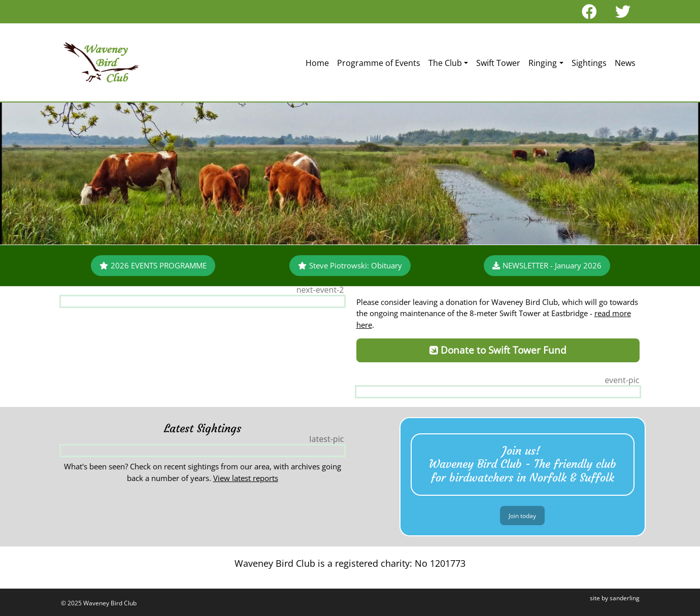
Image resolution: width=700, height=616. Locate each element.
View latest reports (246, 478)
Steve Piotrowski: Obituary (350, 265)
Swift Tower (498, 63)
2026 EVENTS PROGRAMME (153, 265)
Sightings (589, 63)
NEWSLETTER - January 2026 (547, 265)
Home (317, 63)
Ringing (543, 63)
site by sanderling (615, 598)
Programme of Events (379, 63)
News (625, 63)
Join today (522, 516)
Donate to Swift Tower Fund (498, 350)
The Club (445, 63)
